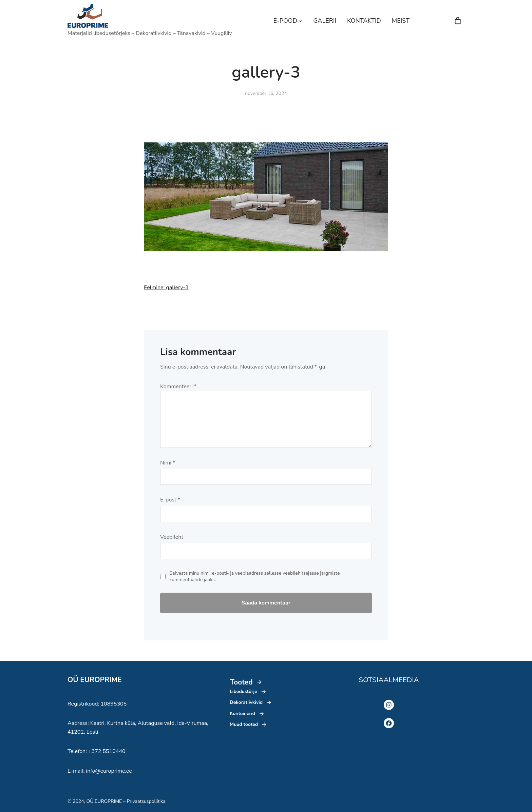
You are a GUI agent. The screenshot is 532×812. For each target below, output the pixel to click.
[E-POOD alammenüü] (300, 21)
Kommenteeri (178, 387)
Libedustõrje (243, 691)
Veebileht (172, 537)
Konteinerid (242, 714)
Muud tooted (244, 724)
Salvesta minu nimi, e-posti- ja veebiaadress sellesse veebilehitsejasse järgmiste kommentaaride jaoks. (255, 577)
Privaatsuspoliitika (146, 801)
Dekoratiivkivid (246, 702)
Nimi (168, 463)
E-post (170, 500)
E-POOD (285, 21)
